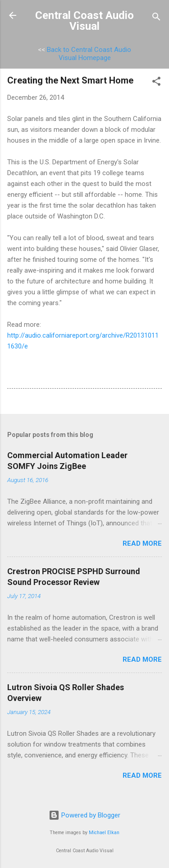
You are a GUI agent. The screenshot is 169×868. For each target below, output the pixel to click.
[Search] (156, 18)
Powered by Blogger (84, 815)
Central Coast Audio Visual (84, 21)
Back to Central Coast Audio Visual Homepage (89, 54)
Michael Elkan (104, 833)
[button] (156, 83)
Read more (142, 543)
